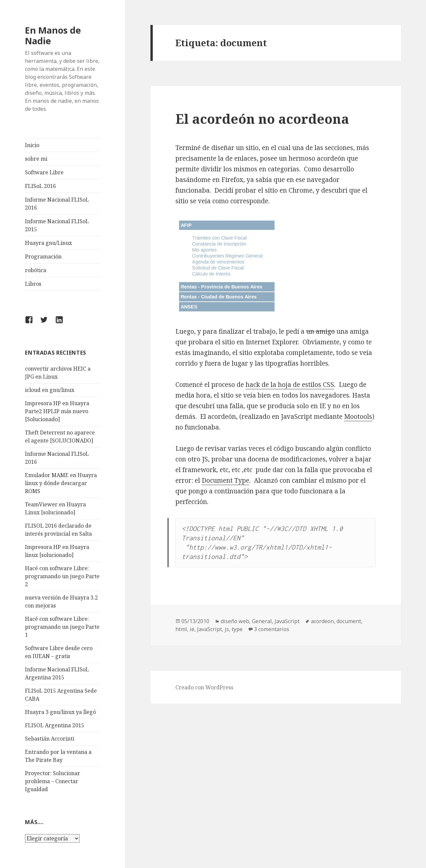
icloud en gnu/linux (50, 390)
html (181, 629)
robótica (36, 270)
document (349, 621)
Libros (33, 284)
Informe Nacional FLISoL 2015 (57, 225)
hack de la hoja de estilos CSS (290, 385)
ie (192, 629)
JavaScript (287, 621)
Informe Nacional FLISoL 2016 (57, 204)
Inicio (32, 145)
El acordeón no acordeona (262, 119)
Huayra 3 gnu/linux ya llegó (60, 712)
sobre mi (36, 159)
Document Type (225, 480)
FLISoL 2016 (40, 186)
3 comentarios (272, 629)
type (237, 629)
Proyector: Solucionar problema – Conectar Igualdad (53, 781)
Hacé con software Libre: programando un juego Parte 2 (62, 576)
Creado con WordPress (204, 687)
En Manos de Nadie (53, 35)
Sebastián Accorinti (50, 739)
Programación (43, 257)
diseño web (235, 621)
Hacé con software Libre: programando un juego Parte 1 (62, 627)
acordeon (322, 621)
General (262, 621)
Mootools (358, 417)
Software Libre (44, 172)
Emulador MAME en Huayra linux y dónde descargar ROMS (61, 483)
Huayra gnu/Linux (48, 243)
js (227, 629)
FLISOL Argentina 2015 (55, 725)
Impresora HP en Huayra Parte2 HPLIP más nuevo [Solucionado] (57, 411)
